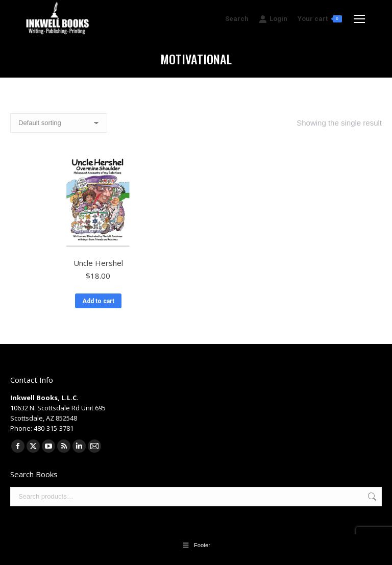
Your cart (320, 19)
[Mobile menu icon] (359, 19)
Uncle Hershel (98, 263)
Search (371, 497)
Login (273, 19)
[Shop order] (59, 123)
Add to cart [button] (98, 301)
